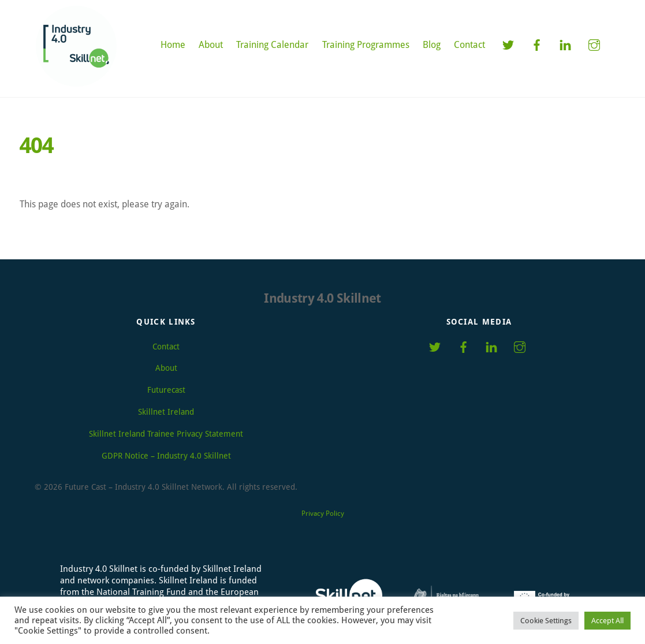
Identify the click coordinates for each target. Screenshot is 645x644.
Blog (432, 45)
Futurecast (166, 390)
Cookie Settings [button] (546, 621)
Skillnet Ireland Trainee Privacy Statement (166, 434)
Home (173, 45)
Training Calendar (272, 45)
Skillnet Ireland (166, 412)
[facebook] (536, 44)
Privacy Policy (323, 513)
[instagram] (594, 44)
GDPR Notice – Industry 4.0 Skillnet (166, 456)
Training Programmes (366, 45)
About (211, 45)
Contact (469, 45)
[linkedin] (565, 44)
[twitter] (508, 44)
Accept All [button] (607, 621)
